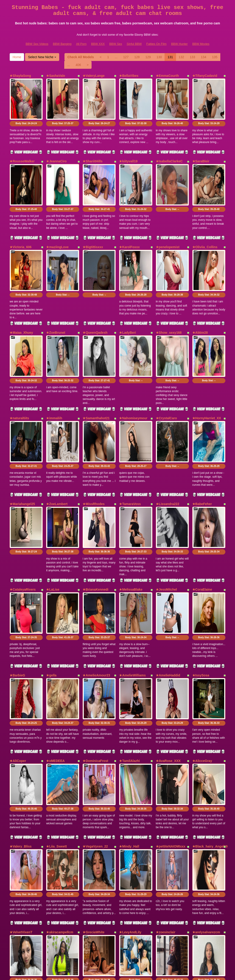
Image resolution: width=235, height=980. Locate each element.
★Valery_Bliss (21, 701)
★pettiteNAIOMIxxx (171, 701)
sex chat (210, 940)
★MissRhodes (94, 423)
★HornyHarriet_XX (207, 353)
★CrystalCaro (166, 353)
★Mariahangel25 (22, 423)
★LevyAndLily (130, 770)
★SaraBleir (201, 145)
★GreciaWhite (94, 770)
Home (17, 57)
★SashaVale (56, 76)
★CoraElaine (202, 492)
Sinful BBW (134, 44)
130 (159, 57)
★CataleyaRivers (23, 492)
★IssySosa (201, 562)
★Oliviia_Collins (205, 215)
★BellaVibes (129, 76)
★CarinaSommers (23, 839)
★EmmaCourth (167, 76)
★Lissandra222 (168, 423)
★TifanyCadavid (205, 76)
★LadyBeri (127, 284)
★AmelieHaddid (168, 562)
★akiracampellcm (60, 770)
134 (203, 57)
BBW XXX (98, 44)
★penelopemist (168, 215)
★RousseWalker (22, 145)
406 (78, 65)
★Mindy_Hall (129, 701)
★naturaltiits (19, 353)
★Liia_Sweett (56, 701)
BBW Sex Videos (37, 44)
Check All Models (81, 57)
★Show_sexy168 (169, 284)
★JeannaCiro (56, 145)
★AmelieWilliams (132, 562)
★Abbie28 (200, 284)
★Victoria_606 (21, 215)
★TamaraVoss (130, 423)
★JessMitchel (166, 492)
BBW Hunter (179, 44)
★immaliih (54, 353)
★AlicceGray (202, 631)
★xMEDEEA (55, 631)
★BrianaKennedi (95, 492)
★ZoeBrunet (56, 284)
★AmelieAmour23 (96, 562)
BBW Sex (116, 44)
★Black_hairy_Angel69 (210, 701)
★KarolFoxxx (129, 215)
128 (137, 57)
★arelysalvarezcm (206, 770)
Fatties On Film (157, 44)
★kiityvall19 (128, 145)
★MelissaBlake (131, 492)
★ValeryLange (94, 76)
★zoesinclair (166, 770)
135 (215, 57)
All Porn (81, 44)
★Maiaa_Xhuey (21, 284)
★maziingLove (57, 215)
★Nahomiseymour (133, 353)
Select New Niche (42, 57)
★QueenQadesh (95, 284)
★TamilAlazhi (129, 631)
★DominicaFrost (95, 631)
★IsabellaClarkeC (169, 145)
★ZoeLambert (57, 423)
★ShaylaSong (20, 76)
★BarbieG (17, 562)
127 (126, 57)
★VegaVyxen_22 (95, 701)
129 (148, 57)
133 (192, 57)
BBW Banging (62, 44)
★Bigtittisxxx (93, 215)
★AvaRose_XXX (168, 631)
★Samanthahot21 (96, 353)
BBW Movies (201, 44)
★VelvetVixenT (21, 770)
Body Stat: (26, 107)
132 (181, 57)
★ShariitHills (92, 145)
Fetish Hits (111, 973)
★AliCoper (18, 631)
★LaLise (53, 492)
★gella (51, 562)
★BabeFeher (202, 423)
